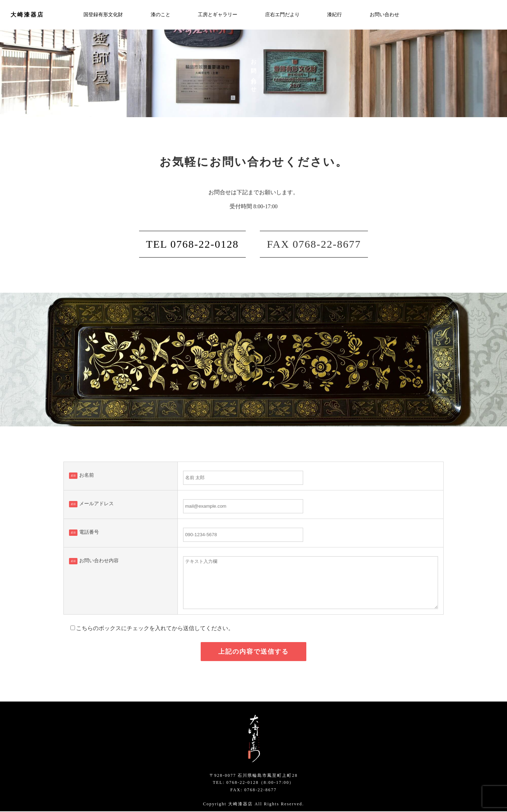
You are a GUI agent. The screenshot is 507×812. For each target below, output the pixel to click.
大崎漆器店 (27, 15)
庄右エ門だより (282, 15)
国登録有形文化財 (103, 15)
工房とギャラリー (218, 15)
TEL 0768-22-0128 (192, 244)
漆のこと (161, 15)
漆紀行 (334, 15)
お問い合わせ (384, 15)
